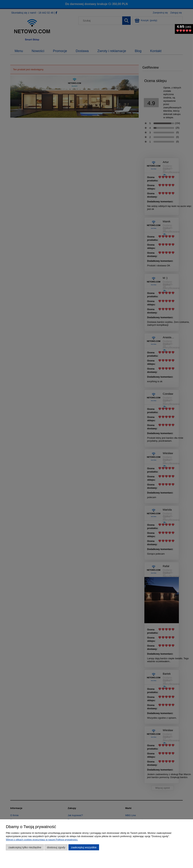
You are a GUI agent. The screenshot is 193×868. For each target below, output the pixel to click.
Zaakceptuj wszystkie (84, 847)
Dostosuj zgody (56, 847)
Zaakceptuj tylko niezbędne (25, 847)
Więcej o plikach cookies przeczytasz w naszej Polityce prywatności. (42, 840)
